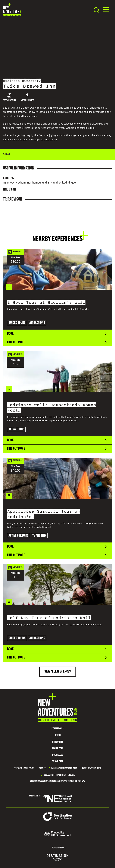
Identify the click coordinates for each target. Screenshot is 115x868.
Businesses (58, 755)
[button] (106, 10)
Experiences (57, 729)
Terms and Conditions (92, 768)
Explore (57, 735)
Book (57, 334)
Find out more (57, 342)
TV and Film (57, 762)
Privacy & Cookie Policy (24, 768)
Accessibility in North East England (59, 775)
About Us (43, 768)
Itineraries (58, 742)
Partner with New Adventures (64, 768)
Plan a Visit (57, 748)
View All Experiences (58, 672)
